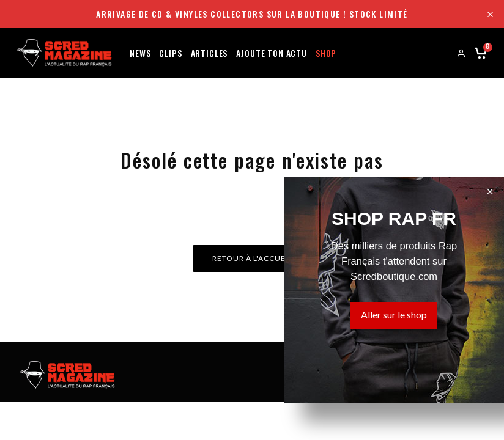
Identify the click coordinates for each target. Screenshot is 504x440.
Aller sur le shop (394, 314)
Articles (209, 52)
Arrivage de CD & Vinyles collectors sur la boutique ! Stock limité (252, 14)
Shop (326, 52)
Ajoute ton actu (272, 52)
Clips (170, 52)
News (140, 52)
